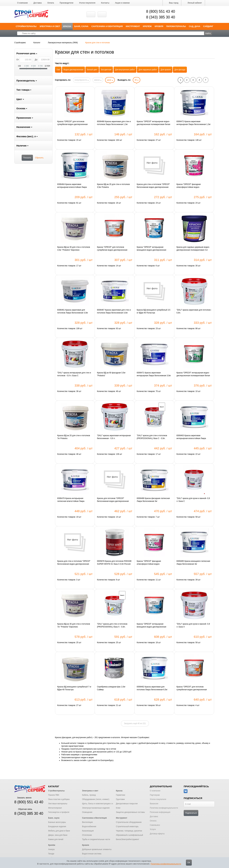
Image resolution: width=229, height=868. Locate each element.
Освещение (87, 812)
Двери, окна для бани (58, 835)
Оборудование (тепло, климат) (96, 799)
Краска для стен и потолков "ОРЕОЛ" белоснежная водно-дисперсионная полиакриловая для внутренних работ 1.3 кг (154, 186)
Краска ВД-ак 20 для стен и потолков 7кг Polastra (74, 437)
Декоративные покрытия (127, 804)
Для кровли (166, 70)
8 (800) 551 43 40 (161, 11)
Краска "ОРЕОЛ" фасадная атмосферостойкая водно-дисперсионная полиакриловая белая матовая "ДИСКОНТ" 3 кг (153, 563)
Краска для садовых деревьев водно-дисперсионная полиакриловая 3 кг (193, 249)
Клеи (118, 808)
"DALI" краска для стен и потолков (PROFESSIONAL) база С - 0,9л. (152, 437)
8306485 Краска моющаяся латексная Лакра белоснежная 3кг (193, 563)
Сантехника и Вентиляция (107, 26)
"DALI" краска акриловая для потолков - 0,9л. (194, 311)
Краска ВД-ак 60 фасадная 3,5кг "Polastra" (111, 374)
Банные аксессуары (57, 822)
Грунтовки (120, 799)
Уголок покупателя (87, 3)
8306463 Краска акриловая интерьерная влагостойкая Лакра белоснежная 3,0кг (191, 437)
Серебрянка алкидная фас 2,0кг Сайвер (111, 688)
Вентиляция (87, 822)
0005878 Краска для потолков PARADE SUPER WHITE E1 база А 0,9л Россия (114, 563)
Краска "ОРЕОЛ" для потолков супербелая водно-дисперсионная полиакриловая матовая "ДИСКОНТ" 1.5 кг (73, 123)
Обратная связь (23, 809)
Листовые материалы (58, 804)
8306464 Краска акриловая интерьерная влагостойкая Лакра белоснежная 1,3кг (72, 186)
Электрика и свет (50, 26)
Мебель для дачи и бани (59, 831)
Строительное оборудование (129, 822)
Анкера (51, 849)
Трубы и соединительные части (96, 839)
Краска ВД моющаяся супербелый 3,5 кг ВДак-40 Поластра (154, 311)
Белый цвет (92, 70)
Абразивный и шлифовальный (129, 835)
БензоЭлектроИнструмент (128, 839)
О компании (22, 3)
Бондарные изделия (57, 827)
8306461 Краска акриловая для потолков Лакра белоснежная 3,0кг (73, 311)
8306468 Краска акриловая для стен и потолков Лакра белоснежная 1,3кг (114, 123)
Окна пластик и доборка (59, 799)
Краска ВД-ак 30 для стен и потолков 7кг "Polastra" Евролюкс (74, 625)
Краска (67, 26)
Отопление (87, 835)
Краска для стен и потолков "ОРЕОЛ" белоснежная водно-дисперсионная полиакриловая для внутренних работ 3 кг (75, 563)
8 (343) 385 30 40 (161, 17)
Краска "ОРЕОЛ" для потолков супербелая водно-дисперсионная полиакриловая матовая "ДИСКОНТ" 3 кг (114, 249)
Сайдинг (208, 26)
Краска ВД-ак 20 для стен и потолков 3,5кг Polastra (113, 186)
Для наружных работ (148, 70)
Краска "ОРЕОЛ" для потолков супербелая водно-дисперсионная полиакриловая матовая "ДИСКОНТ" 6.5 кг (193, 688)
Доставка (38, 3)
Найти (208, 33)
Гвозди (51, 854)
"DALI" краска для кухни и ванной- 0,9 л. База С (193, 500)
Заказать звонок (23, 798)
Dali (58, 70)
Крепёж (147, 26)
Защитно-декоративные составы (130, 812)
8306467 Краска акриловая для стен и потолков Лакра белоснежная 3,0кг (114, 311)
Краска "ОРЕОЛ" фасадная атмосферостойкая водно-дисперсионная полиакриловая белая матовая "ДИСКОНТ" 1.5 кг (193, 186)
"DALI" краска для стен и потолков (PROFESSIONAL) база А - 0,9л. (112, 625)
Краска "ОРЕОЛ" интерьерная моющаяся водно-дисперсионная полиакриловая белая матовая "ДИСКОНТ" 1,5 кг (151, 249)
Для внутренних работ (125, 70)
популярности (82, 80)
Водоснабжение (89, 827)
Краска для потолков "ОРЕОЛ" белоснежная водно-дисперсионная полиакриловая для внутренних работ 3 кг (115, 500)
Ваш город (172, 3)
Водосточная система (92, 854)
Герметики (121, 795)
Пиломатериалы (176, 26)
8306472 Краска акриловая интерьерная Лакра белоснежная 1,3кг (194, 123)
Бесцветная (106, 70)
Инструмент (133, 26)
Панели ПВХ (54, 795)
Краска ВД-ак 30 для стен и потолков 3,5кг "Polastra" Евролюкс (74, 249)
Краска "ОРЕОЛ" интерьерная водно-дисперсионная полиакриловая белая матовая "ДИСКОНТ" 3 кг (193, 374)
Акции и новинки (122, 3)
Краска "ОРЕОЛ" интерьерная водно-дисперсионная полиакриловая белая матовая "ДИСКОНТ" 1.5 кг (153, 123)
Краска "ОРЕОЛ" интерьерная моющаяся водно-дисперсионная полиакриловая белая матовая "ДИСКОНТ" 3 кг (151, 626)
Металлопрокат (55, 808)
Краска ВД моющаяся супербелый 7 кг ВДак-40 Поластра (74, 688)
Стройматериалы (26, 26)
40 (137, 80)
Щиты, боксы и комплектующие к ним (99, 804)
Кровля (159, 26)
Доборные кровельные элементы (97, 849)
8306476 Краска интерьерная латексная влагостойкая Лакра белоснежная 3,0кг (71, 500)
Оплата (51, 3)
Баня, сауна (81, 26)
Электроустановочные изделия (96, 808)
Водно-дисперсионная (73, 70)
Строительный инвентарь (127, 827)
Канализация (88, 831)
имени (98, 80)
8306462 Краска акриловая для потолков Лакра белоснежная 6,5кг (152, 688)
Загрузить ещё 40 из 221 (135, 723)
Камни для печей (56, 839)
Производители (66, 3)
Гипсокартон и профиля (59, 812)
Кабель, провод (89, 795)
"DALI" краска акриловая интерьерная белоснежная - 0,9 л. (114, 437)
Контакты (105, 3)
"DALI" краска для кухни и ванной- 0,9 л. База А (193, 625)
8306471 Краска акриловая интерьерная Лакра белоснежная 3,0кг (154, 374)
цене (110, 80)
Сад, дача (194, 26)
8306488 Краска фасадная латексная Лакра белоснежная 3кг (153, 500)
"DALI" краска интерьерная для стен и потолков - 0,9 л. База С (74, 374)
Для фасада (180, 70)
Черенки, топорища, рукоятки (129, 831)
